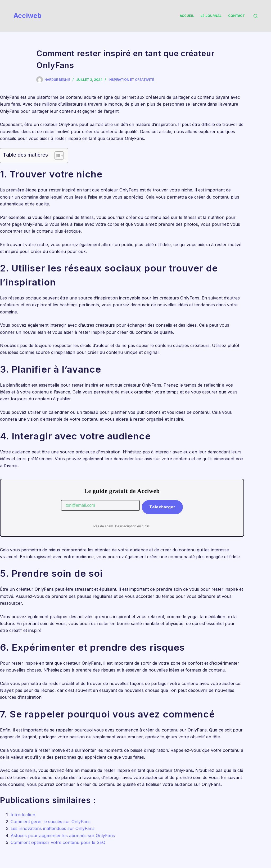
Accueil (187, 16)
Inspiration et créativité (131, 80)
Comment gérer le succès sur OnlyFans (51, 822)
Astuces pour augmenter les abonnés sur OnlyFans (63, 836)
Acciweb (28, 16)
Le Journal (211, 16)
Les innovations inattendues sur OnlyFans (53, 828)
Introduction (23, 815)
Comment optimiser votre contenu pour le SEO (58, 842)
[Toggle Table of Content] (57, 156)
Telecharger (162, 507)
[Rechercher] (256, 16)
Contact (236, 16)
